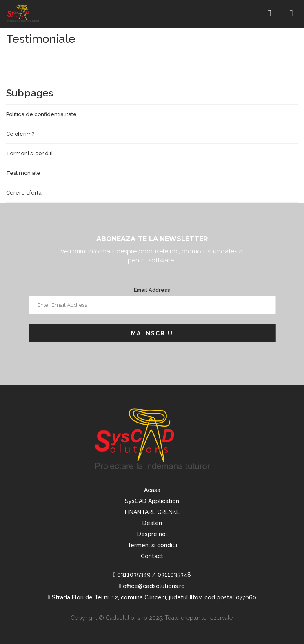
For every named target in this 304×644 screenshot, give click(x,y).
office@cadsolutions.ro (152, 586)
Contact (152, 556)
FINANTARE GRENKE (152, 512)
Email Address (152, 290)
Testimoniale (23, 173)
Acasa (152, 490)
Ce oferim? (20, 134)
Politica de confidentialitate (41, 114)
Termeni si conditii (30, 153)
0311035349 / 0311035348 (152, 575)
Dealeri (152, 523)
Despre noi (152, 534)
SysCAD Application (152, 501)
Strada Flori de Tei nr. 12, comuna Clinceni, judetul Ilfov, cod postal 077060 (152, 597)
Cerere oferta (24, 193)
